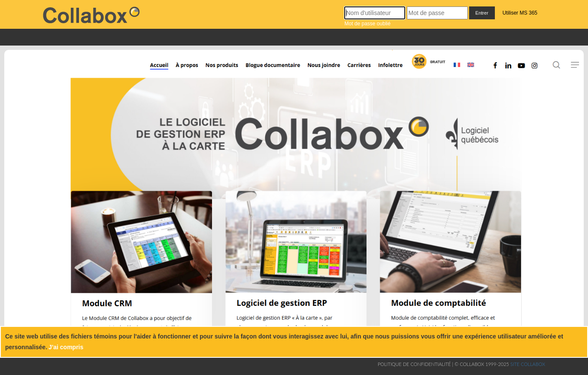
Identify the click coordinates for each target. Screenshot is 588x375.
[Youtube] (520, 70)
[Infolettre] (393, 70)
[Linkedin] (508, 70)
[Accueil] (153, 70)
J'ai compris (66, 347)
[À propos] (186, 70)
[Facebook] (497, 70)
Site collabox (528, 364)
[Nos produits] (221, 70)
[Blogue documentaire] (270, 70)
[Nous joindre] (326, 70)
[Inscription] (427, 70)
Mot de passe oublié (367, 24)
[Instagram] (538, 70)
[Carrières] (361, 70)
